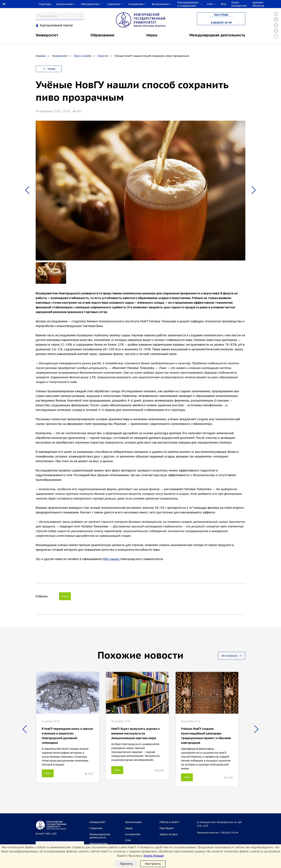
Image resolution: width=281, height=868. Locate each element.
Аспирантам (133, 834)
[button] (27, 190)
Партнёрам (166, 828)
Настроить (153, 864)
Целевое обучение (258, 4)
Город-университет (239, 4)
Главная (41, 56)
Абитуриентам (98, 844)
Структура (45, 4)
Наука (152, 35)
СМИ (128, 840)
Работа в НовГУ (169, 822)
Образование (102, 35)
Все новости (232, 656)
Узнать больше (154, 856)
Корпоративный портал (56, 25)
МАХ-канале (111, 559)
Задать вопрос (169, 834)
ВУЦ (223, 4)
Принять (126, 864)
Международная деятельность (217, 35)
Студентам (96, 828)
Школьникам (133, 822)
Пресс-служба (83, 56)
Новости (103, 56)
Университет (47, 35)
